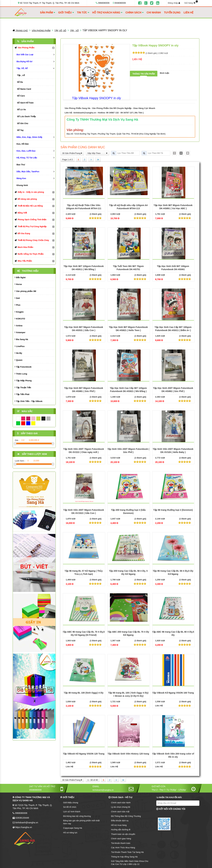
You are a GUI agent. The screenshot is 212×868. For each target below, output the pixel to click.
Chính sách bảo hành (121, 803)
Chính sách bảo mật (120, 812)
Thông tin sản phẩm (144, 74)
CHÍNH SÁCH (134, 13)
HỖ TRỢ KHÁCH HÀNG (107, 13)
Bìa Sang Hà (21, 339)
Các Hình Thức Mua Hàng (123, 848)
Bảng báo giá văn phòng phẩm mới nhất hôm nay (81, 822)
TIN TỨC (83, 13)
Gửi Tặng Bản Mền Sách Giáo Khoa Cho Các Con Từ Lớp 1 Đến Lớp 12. (130, 863)
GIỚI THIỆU (66, 13)
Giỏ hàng (191, 3)
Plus (17, 305)
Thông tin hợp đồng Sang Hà (124, 857)
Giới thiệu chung (71, 803)
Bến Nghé (20, 277)
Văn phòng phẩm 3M (25, 291)
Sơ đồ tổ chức (70, 807)
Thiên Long (21, 374)
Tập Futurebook (23, 367)
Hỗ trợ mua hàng (119, 825)
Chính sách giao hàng (121, 839)
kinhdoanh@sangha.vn (85, 113)
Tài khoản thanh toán (121, 843)
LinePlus (20, 346)
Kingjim (19, 312)
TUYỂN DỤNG (172, 13)
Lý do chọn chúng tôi (121, 807)
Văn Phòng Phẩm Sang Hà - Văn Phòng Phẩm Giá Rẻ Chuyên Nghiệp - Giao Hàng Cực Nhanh (110, 108)
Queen (18, 360)
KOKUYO (20, 319)
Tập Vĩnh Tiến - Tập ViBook (28, 401)
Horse (18, 284)
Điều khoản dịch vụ (120, 821)
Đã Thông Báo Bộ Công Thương (126, 816)
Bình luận (165, 73)
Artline (18, 325)
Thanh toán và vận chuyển (123, 834)
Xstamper (20, 332)
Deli (17, 298)
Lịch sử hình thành (72, 812)
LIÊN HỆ (188, 13)
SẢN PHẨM (48, 13)
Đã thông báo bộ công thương (77, 816)
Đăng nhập (174, 3)
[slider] (139, 53)
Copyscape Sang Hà (73, 828)
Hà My (18, 353)
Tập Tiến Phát (22, 394)
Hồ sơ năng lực (70, 833)
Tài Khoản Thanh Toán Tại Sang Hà (127, 852)
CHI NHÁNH (154, 13)
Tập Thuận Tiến (23, 387)
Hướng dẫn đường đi (121, 830)
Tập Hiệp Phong (23, 380)
